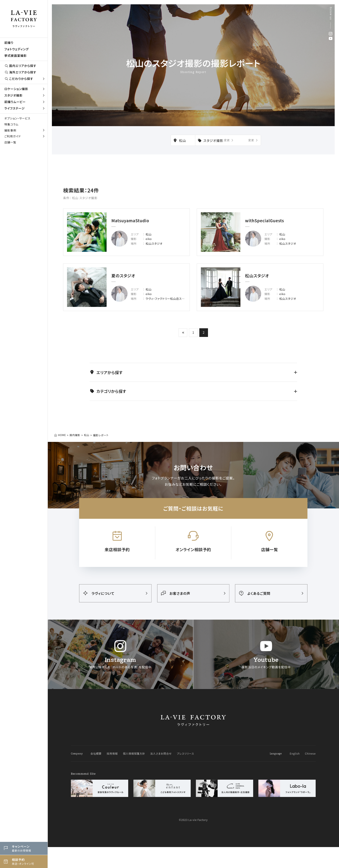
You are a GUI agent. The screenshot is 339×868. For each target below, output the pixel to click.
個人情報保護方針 (134, 774)
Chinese (310, 774)
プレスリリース (185, 774)
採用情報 (112, 774)
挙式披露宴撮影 (16, 56)
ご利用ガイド (25, 136)
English (295, 774)
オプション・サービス (17, 118)
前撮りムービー (25, 102)
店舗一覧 (10, 142)
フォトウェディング (17, 49)
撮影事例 (25, 130)
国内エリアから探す (20, 66)
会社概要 (96, 774)
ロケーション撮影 (25, 89)
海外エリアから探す (20, 72)
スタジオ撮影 (25, 95)
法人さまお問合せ (161, 774)
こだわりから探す (25, 79)
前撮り (9, 43)
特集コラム (11, 124)
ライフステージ (25, 108)
